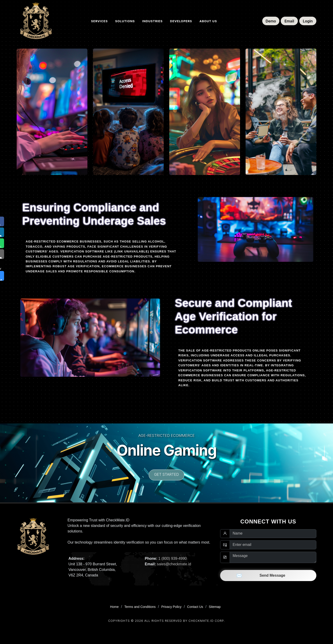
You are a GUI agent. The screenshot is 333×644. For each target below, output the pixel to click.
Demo (271, 21)
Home (114, 607)
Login (308, 21)
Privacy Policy (171, 607)
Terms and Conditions (140, 607)
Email (289, 21)
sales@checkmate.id (174, 564)
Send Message (268, 575)
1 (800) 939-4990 (173, 558)
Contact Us (195, 607)
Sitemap (215, 607)
